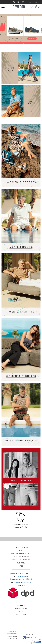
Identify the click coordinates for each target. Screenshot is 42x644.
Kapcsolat (21, 612)
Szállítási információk (21, 560)
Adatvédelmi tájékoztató (21, 553)
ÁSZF (21, 550)
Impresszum (21, 615)
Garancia (21, 563)
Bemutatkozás (21, 608)
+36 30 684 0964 (22, 576)
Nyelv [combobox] (30, 2)
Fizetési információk (21, 557)
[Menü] (3, 7)
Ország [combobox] (38, 2)
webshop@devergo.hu (22, 582)
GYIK (21, 566)
